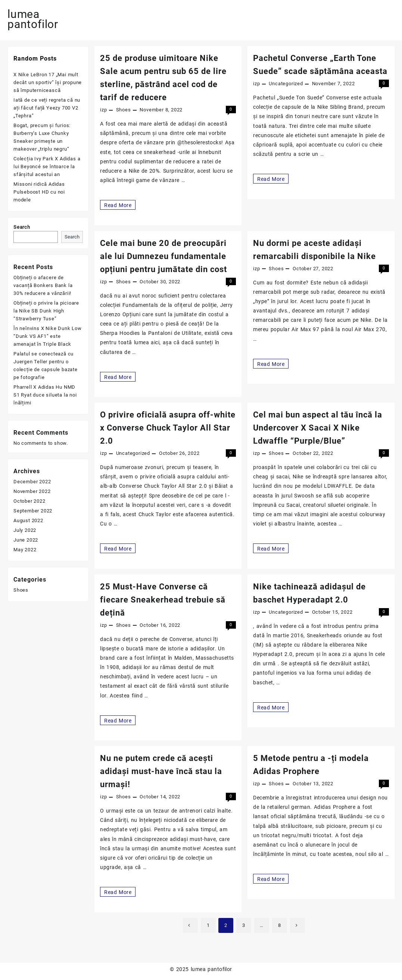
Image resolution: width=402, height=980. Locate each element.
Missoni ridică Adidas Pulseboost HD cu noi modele (39, 192)
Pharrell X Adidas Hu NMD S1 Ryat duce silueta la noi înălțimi (45, 395)
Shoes (124, 110)
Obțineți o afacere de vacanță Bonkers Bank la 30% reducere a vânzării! (43, 285)
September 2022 (33, 511)
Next (297, 925)
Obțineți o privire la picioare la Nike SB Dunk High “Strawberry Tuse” (46, 311)
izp (103, 110)
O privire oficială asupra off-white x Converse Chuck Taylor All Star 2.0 (168, 428)
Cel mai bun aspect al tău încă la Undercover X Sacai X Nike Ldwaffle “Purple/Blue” (318, 428)
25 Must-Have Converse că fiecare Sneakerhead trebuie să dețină (163, 600)
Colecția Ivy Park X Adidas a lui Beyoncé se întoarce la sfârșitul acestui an (47, 167)
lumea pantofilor (33, 19)
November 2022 (32, 491)
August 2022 (28, 520)
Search (22, 227)
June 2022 (26, 540)
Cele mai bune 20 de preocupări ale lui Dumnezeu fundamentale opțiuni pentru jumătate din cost (163, 256)
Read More (118, 205)
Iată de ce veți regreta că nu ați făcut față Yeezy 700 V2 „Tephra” (47, 108)
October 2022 (29, 501)
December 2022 (32, 482)
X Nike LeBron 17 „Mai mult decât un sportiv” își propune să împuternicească (48, 82)
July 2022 (25, 530)
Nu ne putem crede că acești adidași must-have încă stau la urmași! (161, 771)
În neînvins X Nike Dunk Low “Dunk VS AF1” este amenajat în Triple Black (48, 336)
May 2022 (25, 550)
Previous (190, 925)
